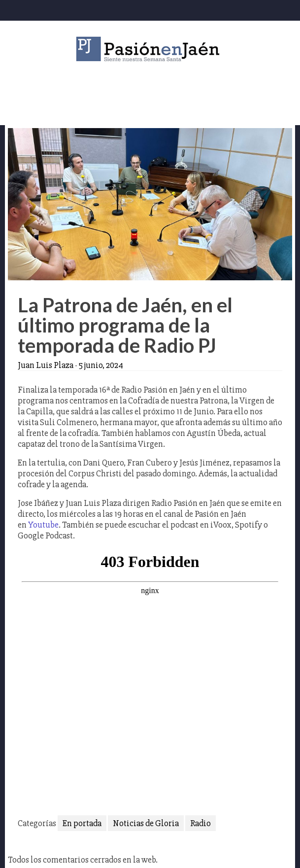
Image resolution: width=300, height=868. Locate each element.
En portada (82, 823)
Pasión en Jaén (150, 49)
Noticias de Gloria (146, 823)
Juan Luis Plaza (46, 365)
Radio (200, 823)
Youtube (43, 525)
